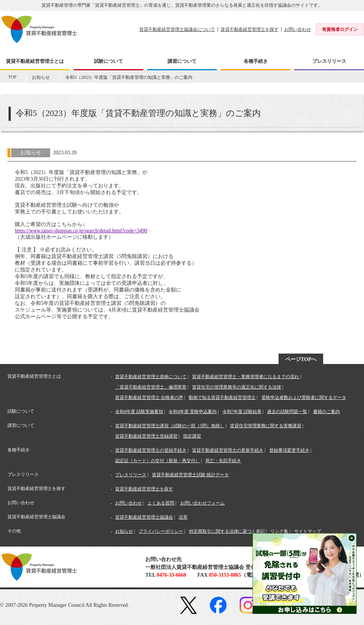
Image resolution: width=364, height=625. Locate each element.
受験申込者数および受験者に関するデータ (304, 397)
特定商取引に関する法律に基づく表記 (227, 531)
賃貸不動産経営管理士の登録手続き (151, 450)
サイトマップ (308, 531)
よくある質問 (161, 503)
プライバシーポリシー (161, 531)
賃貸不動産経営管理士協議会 (144, 517)
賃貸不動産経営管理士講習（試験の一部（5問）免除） (170, 426)
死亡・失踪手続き (223, 461)
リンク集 (279, 531)
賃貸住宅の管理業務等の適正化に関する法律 (237, 387)
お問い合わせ (298, 29)
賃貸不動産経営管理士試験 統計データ (190, 475)
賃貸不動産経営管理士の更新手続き (228, 450)
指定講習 (192, 436)
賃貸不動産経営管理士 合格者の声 (149, 397)
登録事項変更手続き (289, 450)
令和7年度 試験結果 (242, 412)
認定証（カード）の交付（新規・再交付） (157, 461)
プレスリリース (131, 475)
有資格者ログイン (340, 29)
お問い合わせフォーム (202, 503)
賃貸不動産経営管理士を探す (250, 29)
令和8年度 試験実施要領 (139, 412)
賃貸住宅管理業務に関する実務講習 (266, 426)
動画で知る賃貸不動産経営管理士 (222, 397)
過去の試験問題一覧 (287, 412)
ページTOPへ (301, 359)
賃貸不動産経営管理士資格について (151, 377)
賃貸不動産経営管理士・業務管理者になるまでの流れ (246, 377)
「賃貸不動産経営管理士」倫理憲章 (151, 387)
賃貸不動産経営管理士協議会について (177, 29)
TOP (12, 77)
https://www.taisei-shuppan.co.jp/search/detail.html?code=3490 (81, 231)
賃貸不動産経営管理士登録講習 (146, 436)
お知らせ (41, 77)
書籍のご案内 (326, 412)
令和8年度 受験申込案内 (193, 412)
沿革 (183, 517)
